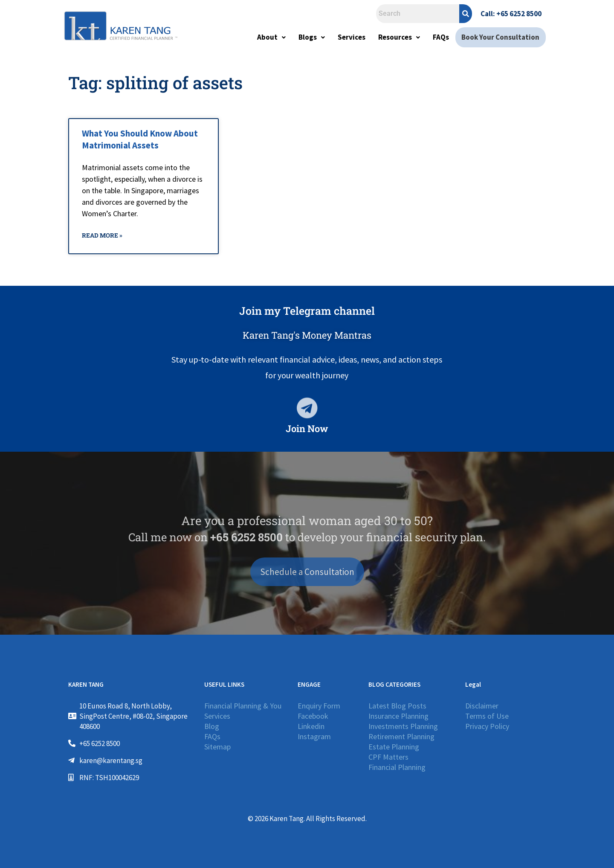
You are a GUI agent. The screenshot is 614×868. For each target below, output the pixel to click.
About (273, 37)
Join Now (307, 428)
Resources (400, 37)
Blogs (313, 37)
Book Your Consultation (501, 37)
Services (353, 37)
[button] (273, 37)
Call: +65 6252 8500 (511, 14)
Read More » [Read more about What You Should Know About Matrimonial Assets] (102, 235)
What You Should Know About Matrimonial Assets (140, 139)
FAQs (442, 37)
